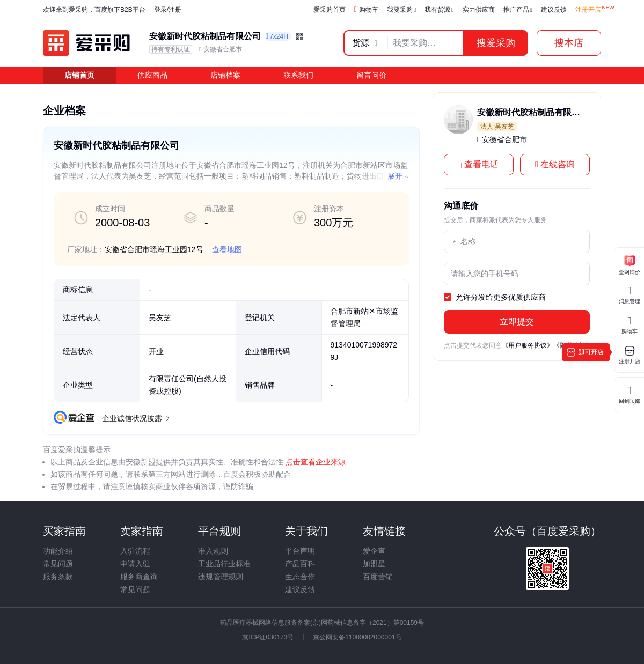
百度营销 (378, 577)
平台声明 (300, 551)
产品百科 (300, 564)
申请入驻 (135, 564)
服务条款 (58, 577)
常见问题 (58, 564)
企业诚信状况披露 (135, 418)
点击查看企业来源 (314, 462)
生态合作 (300, 577)
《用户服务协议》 (528, 345)
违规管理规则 (221, 577)
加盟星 (374, 564)
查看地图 (227, 249)
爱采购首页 (330, 10)
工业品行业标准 (224, 564)
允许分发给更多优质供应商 (495, 298)
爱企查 (374, 551)
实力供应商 (479, 10)
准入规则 (213, 551)
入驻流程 (135, 551)
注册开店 (588, 10)
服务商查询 (139, 577)
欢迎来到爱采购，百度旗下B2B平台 (94, 10)
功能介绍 (58, 551)
